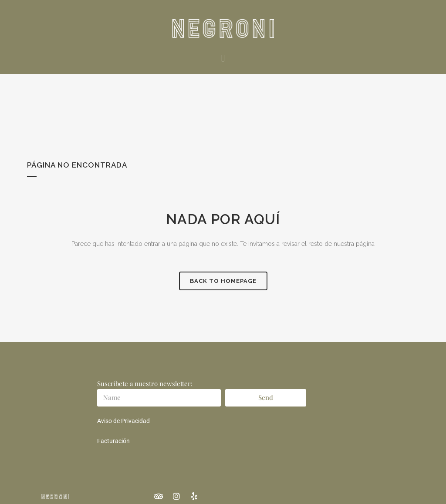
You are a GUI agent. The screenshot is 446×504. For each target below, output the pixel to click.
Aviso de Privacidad (123, 421)
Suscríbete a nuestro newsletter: (145, 383)
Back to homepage (223, 281)
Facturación (113, 441)
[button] (223, 58)
